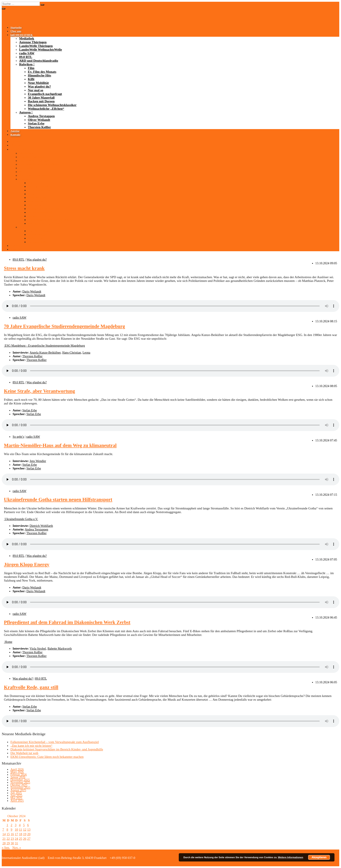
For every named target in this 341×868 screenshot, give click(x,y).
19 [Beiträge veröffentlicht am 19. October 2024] (25, 834)
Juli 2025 (16, 793)
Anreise (15, 131)
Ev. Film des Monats (42, 72)
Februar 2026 (19, 775)
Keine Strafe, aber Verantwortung (39, 391)
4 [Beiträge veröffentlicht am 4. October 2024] (20, 825)
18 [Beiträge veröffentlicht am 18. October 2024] (21, 834)
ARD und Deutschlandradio (39, 61)
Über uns (16, 31)
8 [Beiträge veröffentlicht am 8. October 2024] (7, 830)
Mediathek (27, 38)
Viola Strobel (38, 649)
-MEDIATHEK (22, 35)
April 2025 (17, 801)
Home (8, 642)
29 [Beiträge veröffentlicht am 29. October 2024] (8, 843)
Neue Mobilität (38, 83)
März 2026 (17, 772)
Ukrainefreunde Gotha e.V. (21, 519)
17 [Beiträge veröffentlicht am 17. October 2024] (16, 834)
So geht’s (18, 437)
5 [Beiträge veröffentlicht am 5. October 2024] (24, 825)
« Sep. (6, 848)
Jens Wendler (38, 461)
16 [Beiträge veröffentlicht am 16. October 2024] (12, 834)
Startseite (16, 28)
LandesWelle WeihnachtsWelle (41, 50)
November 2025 (20, 782)
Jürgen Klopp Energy (27, 565)
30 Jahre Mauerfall (41, 98)
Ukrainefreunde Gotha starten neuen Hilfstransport (58, 500)
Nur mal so (36, 90)
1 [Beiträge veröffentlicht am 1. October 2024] (7, 825)
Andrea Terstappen (41, 116)
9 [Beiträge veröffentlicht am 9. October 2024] (12, 830)
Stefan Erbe (36, 123)
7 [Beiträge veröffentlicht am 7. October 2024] (3, 830)
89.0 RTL (26, 57)
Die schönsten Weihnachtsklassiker (52, 105)
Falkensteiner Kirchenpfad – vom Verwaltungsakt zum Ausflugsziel (55, 742)
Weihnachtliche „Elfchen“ (46, 109)
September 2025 (20, 788)
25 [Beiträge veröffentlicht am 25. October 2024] (21, 839)
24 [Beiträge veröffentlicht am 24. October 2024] (16, 839)
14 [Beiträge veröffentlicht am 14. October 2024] (4, 834)
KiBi (31, 79)
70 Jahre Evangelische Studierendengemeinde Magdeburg (64, 326)
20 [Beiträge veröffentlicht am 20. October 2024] (29, 834)
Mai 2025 (16, 798)
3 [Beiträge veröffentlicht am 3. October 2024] (16, 825)
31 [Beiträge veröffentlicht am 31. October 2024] (16, 843)
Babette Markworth (60, 649)
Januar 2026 (18, 777)
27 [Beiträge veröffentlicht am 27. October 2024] (29, 839)
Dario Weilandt (32, 291)
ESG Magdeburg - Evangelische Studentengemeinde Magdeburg (44, 346)
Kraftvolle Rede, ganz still (31, 687)
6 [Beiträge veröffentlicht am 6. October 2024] (28, 825)
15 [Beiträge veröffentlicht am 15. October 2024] (8, 834)
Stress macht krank (24, 268)
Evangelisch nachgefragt (45, 94)
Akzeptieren (319, 857)
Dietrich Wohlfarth (41, 526)
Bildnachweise (148, 858)
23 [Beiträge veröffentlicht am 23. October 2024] (12, 839)
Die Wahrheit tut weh (24, 753)
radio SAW (27, 53)
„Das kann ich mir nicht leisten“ (31, 746)
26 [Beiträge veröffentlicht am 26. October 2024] (25, 839)
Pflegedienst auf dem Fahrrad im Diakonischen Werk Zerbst (67, 622)
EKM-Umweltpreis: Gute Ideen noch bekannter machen (47, 757)
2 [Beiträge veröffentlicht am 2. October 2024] (12, 825)
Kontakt (15, 135)
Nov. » (17, 848)
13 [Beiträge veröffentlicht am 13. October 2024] (29, 830)
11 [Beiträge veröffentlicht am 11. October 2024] (20, 830)
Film (31, 68)
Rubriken (26, 64)
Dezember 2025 (20, 780)
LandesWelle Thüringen (36, 46)
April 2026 (17, 769)
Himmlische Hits (39, 75)
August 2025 (18, 790)
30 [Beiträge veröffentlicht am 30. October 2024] (12, 843)
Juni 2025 (16, 796)
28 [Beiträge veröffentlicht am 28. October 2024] (4, 843)
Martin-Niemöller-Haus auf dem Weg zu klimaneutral (60, 445)
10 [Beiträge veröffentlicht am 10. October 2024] (16, 830)
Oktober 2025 (19, 785)
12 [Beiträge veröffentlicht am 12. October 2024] (25, 830)
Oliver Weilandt (39, 120)
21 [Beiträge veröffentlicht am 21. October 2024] (4, 839)
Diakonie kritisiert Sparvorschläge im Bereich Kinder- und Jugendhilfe (57, 749)
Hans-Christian (72, 353)
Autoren (25, 112)
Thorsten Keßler (39, 127)
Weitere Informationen (291, 857)
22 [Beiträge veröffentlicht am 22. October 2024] (8, 839)
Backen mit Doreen (41, 101)
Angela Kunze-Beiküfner (45, 353)
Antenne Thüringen (33, 42)
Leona (87, 353)
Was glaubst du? (39, 86)
